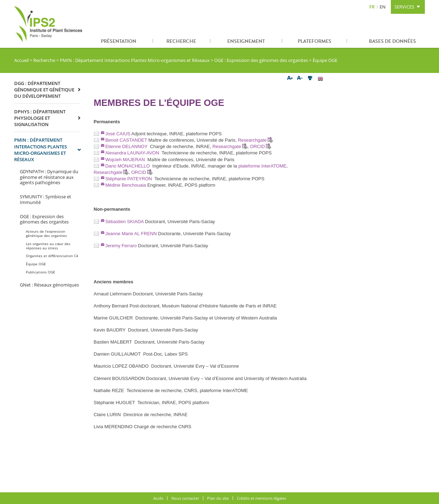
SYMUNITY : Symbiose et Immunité (45, 199)
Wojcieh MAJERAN (125, 160)
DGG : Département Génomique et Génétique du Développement (44, 90)
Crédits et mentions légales (261, 498)
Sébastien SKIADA (124, 222)
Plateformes (315, 41)
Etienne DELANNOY (126, 146)
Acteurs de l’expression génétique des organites (46, 233)
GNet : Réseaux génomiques (49, 285)
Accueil (21, 60)
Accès (158, 498)
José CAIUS (118, 134)
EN (383, 7)
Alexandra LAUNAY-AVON (132, 153)
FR (372, 7)
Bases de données (392, 41)
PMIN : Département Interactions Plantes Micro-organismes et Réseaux (135, 60)
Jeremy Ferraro (121, 246)
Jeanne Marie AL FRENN (131, 234)
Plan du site (218, 498)
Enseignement (246, 41)
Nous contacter (185, 498)
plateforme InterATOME (262, 166)
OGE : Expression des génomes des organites (261, 60)
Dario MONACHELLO (127, 166)
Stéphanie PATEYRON (129, 179)
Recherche (181, 41)
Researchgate (252, 140)
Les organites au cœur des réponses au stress (48, 246)
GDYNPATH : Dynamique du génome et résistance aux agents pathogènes (49, 177)
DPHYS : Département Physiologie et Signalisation (40, 118)
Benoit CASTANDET (126, 140)
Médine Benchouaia (126, 185)
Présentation (119, 41)
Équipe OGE (36, 264)
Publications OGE (41, 272)
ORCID (257, 146)
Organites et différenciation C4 (52, 256)
